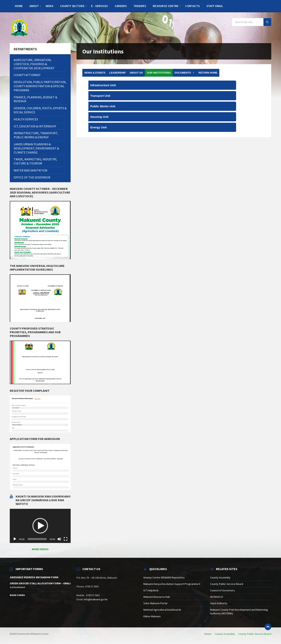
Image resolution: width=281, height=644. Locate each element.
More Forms (17, 595)
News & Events (95, 73)
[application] (40, 526)
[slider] (37, 539)
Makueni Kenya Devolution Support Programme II (172, 584)
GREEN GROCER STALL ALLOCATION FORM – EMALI (40, 583)
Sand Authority (219, 603)
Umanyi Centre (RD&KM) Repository (164, 577)
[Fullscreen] (66, 539)
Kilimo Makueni (152, 616)
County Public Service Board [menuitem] (255, 634)
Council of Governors (222, 590)
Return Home (208, 73)
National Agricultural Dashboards (162, 610)
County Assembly (220, 577)
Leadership (117, 73)
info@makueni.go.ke (96, 599)
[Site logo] (20, 27)
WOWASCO (217, 597)
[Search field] (252, 22)
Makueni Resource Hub (157, 597)
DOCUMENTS (185, 73)
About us (136, 73)
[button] (40, 526)
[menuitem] (19, 6)
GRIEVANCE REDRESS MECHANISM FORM (34, 577)
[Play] (15, 539)
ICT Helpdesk (151, 590)
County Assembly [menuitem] (225, 634)
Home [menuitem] (208, 634)
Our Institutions (159, 73)
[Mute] (59, 539)
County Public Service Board (227, 584)
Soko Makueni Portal (155, 603)
